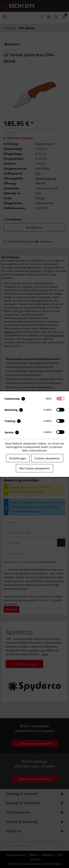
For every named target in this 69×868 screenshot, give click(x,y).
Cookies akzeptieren (47, 458)
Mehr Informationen (35, 450)
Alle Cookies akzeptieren (34, 468)
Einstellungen (18, 458)
